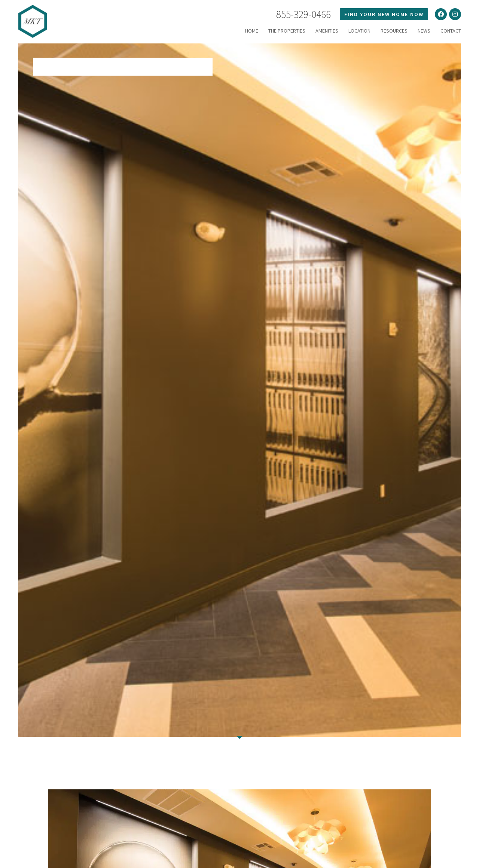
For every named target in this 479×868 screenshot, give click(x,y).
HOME (252, 31)
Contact (451, 31)
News (424, 31)
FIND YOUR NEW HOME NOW (384, 14)
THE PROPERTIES (287, 31)
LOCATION (359, 31)
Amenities (327, 31)
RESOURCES (394, 31)
